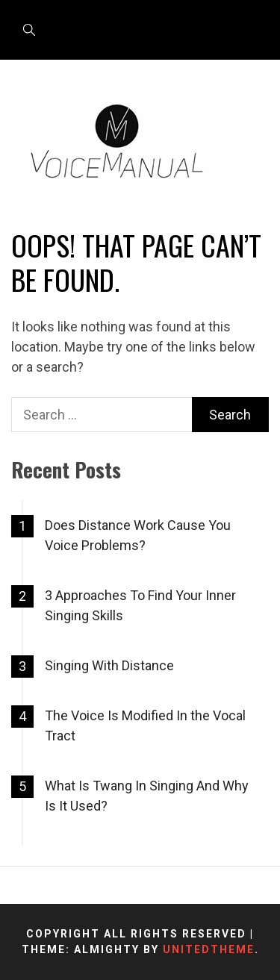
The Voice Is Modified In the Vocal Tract (145, 725)
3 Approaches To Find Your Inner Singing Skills (140, 605)
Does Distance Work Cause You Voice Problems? (138, 535)
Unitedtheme (209, 949)
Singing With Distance (109, 665)
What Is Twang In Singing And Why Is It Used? (147, 796)
